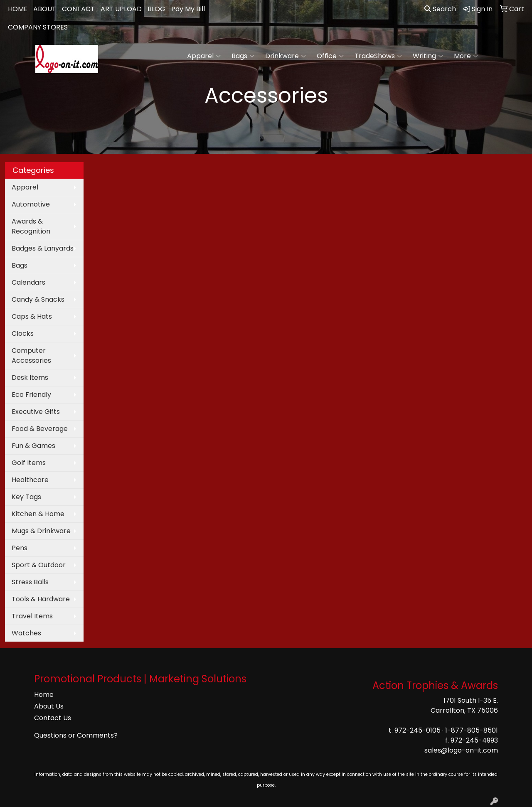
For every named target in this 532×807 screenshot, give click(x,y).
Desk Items (30, 378)
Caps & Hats (32, 316)
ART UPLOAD (121, 9)
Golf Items (29, 463)
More (466, 56)
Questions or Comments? (76, 735)
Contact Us (53, 718)
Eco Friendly (31, 395)
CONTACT (78, 9)
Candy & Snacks (38, 299)
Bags (243, 56)
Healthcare (30, 480)
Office (330, 56)
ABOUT (45, 9)
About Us (49, 706)
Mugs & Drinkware (41, 531)
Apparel (204, 56)
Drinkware (286, 56)
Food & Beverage (40, 429)
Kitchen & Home (38, 514)
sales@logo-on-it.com (461, 750)
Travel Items (32, 616)
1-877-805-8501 (472, 730)
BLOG (156, 9)
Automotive (31, 204)
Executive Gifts (36, 412)
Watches (26, 633)
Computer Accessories (31, 356)
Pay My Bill (188, 9)
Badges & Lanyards (43, 248)
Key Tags (26, 497)
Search (440, 9)
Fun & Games (33, 446)
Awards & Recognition (31, 226)
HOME (18, 9)
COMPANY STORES (38, 27)
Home (44, 695)
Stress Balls (30, 582)
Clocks (23, 333)
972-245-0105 (417, 730)
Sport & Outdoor (39, 565)
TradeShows (378, 56)
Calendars (28, 282)
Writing (428, 56)
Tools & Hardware (41, 599)
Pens (20, 548)
